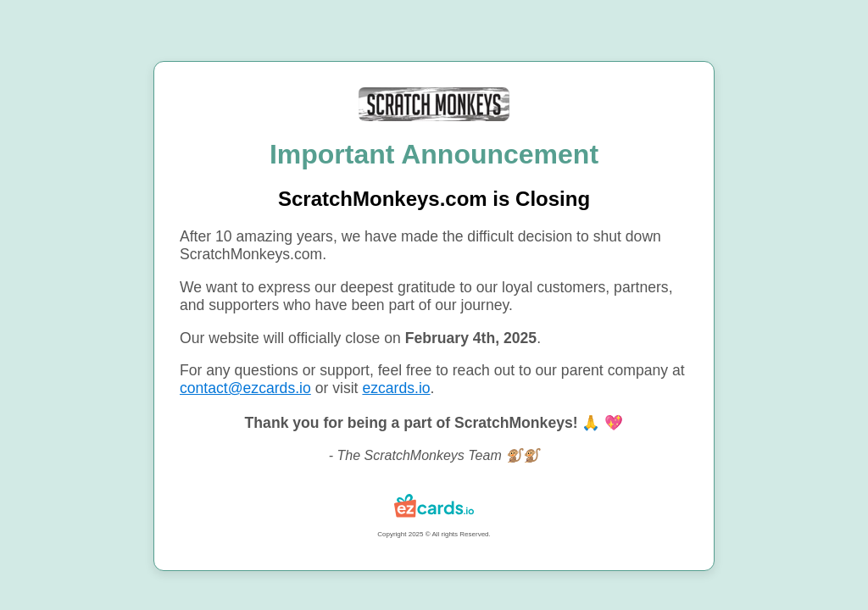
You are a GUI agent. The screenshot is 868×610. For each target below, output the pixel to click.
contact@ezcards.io (245, 388)
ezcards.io (396, 388)
